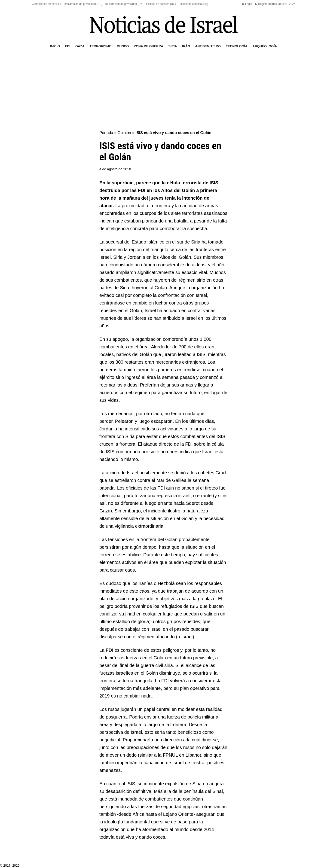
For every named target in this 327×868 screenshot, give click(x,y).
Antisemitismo (208, 46)
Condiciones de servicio (47, 4)
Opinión (124, 133)
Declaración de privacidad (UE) (83, 4)
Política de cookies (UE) (161, 4)
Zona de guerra (148, 46)
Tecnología (237, 46)
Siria (173, 46)
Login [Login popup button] (247, 4)
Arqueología (265, 46)
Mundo (123, 46)
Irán (186, 46)
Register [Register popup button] (261, 4)
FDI (68, 46)
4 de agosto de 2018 (115, 169)
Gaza (80, 46)
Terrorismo (101, 46)
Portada (106, 133)
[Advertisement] (164, 91)
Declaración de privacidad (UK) (124, 4)
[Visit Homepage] (164, 24)
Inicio (55, 46)
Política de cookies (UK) (193, 4)
